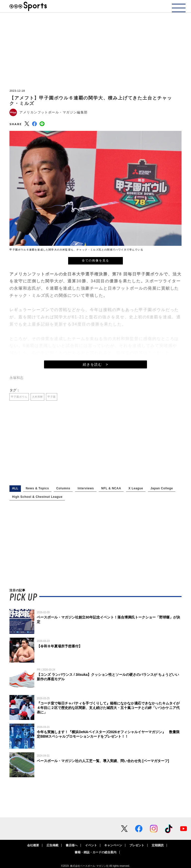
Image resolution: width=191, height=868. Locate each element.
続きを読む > (95, 364)
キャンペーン (113, 845)
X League (136, 488)
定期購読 (158, 845)
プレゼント (137, 845)
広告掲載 (52, 845)
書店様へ (72, 845)
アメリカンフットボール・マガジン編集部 (53, 112)
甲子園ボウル (19, 397)
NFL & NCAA (111, 488)
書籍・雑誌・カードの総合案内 (95, 852)
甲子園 (52, 397)
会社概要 (33, 845)
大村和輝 (38, 397)
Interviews (86, 488)
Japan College (162, 488)
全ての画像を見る (95, 260)
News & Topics (37, 488)
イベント (91, 845)
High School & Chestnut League (37, 497)
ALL (15, 488)
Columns (63, 488)
